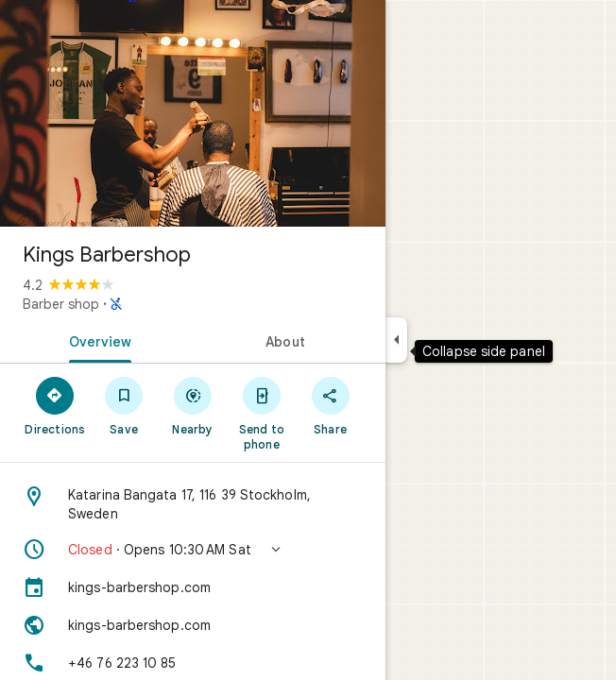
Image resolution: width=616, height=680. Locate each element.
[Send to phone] (261, 413)
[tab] (96, 340)
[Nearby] (193, 405)
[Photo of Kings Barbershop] (193, 113)
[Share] (330, 405)
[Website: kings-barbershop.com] (193, 625)
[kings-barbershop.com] (193, 587)
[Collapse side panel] (396, 340)
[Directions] (55, 405)
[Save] (124, 405)
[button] (193, 550)
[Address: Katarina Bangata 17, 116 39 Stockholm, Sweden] (193, 504)
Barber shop (61, 304)
